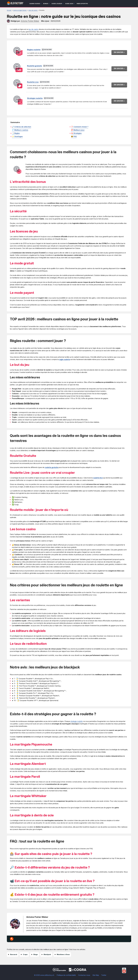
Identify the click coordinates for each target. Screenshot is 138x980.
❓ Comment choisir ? (80, 127)
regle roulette (65, 359)
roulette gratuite (51, 467)
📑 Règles (16, 133)
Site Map (96, 975)
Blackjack (47, 954)
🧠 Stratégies (76, 133)
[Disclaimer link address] (78, 971)
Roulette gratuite (34, 66)
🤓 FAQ (74, 136)
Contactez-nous (84, 975)
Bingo (36, 954)
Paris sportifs (82, 4)
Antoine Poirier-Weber (37, 917)
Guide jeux (69, 4)
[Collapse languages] (124, 969)
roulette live (98, 478)
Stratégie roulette (35, 98)
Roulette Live (33, 82)
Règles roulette (34, 50)
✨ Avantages (17, 136)
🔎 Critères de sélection (22, 127)
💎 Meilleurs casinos (20, 130)
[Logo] (15, 4)
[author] (8, 21)
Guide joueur (57, 4)
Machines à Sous (63, 954)
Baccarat (14, 954)
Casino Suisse (35, 4)
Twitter (104, 975)
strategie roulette (77, 721)
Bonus (46, 4)
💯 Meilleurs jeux (78, 130)
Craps (25, 954)
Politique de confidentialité (66, 975)
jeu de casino (34, 29)
